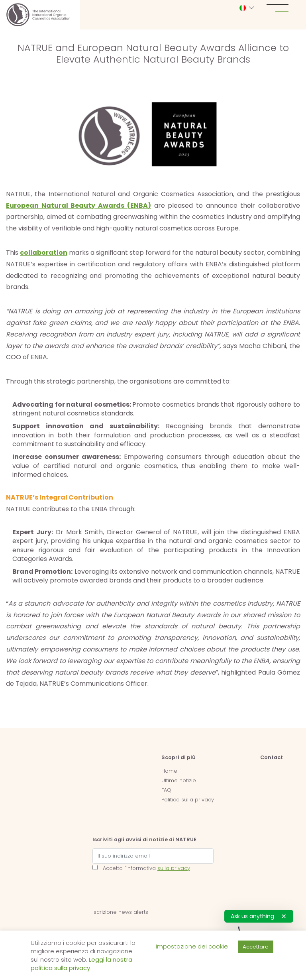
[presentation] (153, 892)
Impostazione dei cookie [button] (192, 946)
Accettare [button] (256, 947)
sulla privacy (174, 868)
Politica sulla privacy (188, 800)
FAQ (166, 790)
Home (169, 771)
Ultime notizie (179, 780)
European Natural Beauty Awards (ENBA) (78, 206)
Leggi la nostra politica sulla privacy (81, 964)
